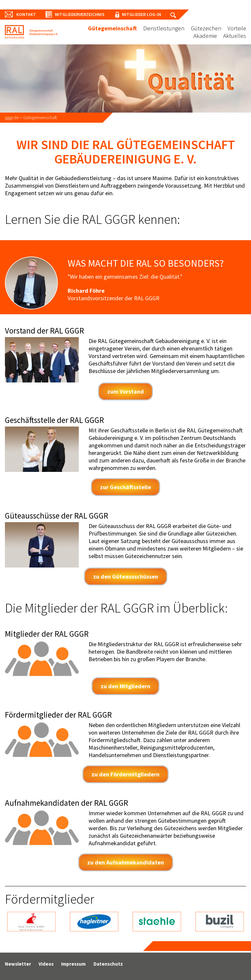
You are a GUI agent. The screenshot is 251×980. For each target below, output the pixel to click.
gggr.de (12, 117)
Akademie (205, 36)
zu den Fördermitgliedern (125, 774)
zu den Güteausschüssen (126, 576)
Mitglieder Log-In (146, 14)
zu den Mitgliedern (125, 686)
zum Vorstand (125, 391)
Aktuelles (235, 36)
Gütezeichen (206, 28)
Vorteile (237, 28)
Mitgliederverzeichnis (82, 14)
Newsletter (18, 964)
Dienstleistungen (164, 28)
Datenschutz (108, 964)
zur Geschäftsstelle (125, 487)
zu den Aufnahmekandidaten (126, 862)
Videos (46, 964)
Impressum (73, 964)
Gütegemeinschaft (112, 28)
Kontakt (26, 14)
